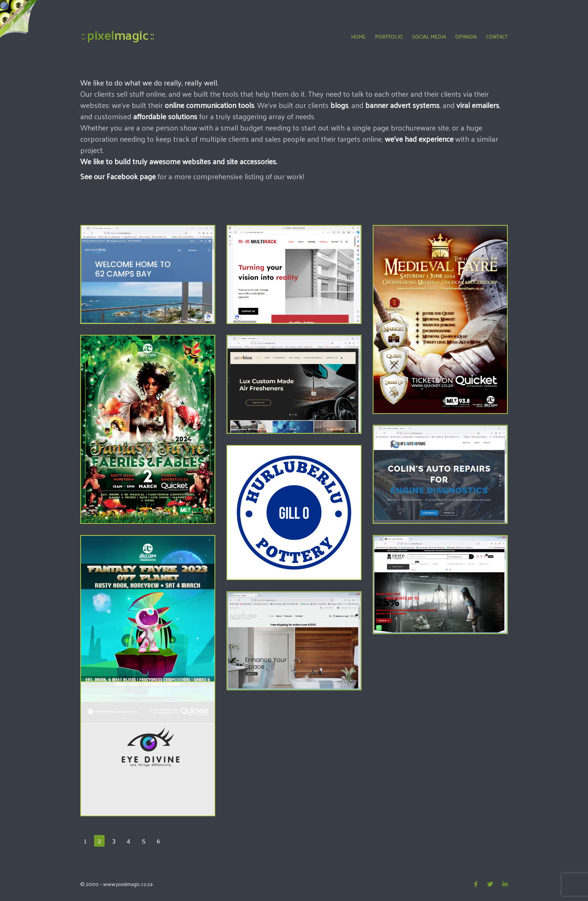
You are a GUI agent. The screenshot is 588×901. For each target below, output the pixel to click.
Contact (497, 37)
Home (358, 37)
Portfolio (389, 37)
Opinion (466, 37)
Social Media (429, 37)
